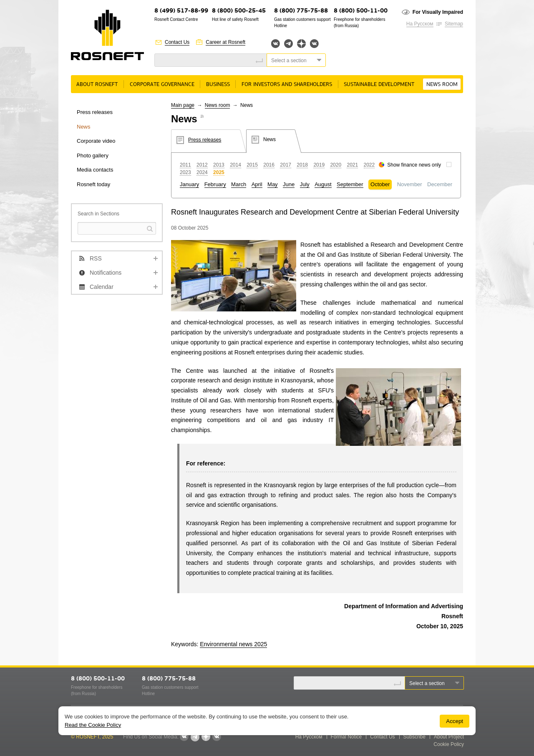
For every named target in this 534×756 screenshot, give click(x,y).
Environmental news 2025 (233, 644)
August (323, 184)
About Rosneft (97, 85)
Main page (183, 105)
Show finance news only (414, 165)
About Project (449, 737)
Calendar (102, 287)
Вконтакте (276, 44)
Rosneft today (93, 184)
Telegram (288, 44)
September (350, 184)
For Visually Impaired (438, 12)
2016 (269, 165)
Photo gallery (93, 155)
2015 (252, 165)
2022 (369, 165)
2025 (219, 172)
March (239, 184)
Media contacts (95, 170)
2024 (202, 172)
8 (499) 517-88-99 (181, 11)
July (305, 184)
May (273, 184)
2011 (185, 165)
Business (218, 85)
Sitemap (454, 24)
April (257, 184)
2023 (185, 172)
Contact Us (177, 42)
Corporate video (96, 141)
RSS (96, 258)
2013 (219, 165)
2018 (302, 165)
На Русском (420, 24)
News (84, 127)
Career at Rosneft (225, 42)
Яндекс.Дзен (301, 44)
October (380, 184)
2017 (286, 165)
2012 (202, 165)
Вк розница (314, 44)
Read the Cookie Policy (93, 725)
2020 (336, 165)
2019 (319, 165)
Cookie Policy (449, 744)
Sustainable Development (379, 85)
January (189, 184)
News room (442, 85)
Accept (455, 721)
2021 (352, 165)
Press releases (95, 112)
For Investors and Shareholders (287, 85)
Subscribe (414, 737)
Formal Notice (346, 737)
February (215, 184)
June (289, 184)
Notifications (106, 273)
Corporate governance (162, 85)
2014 (236, 165)
